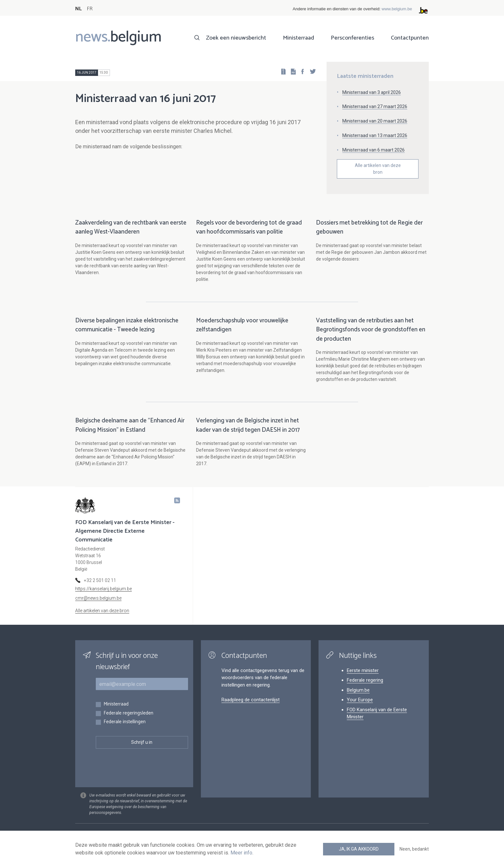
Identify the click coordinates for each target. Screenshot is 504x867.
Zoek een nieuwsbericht (236, 38)
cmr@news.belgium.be (98, 598)
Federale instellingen (125, 722)
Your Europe (360, 700)
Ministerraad (298, 38)
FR (90, 9)
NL (78, 9)
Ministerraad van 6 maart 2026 (373, 150)
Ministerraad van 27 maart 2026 (375, 106)
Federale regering (365, 680)
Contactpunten (410, 38)
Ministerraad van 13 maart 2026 (375, 135)
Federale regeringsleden (128, 713)
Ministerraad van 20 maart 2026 (375, 121)
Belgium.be (358, 690)
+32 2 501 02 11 (100, 580)
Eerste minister (363, 670)
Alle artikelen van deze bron (378, 169)
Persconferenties (352, 38)
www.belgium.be (397, 9)
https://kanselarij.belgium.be (104, 589)
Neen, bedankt (414, 849)
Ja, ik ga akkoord (359, 849)
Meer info (241, 853)
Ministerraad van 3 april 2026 (372, 92)
